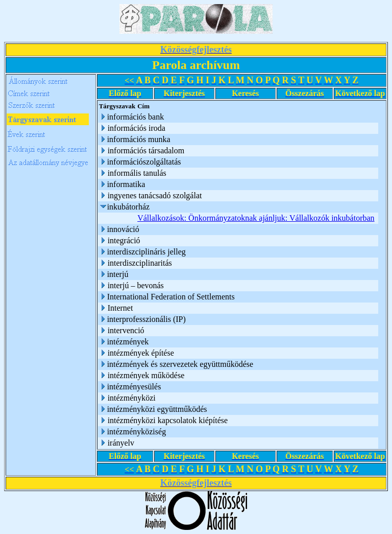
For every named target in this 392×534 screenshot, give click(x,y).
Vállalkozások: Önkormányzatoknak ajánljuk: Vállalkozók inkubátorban (256, 218)
